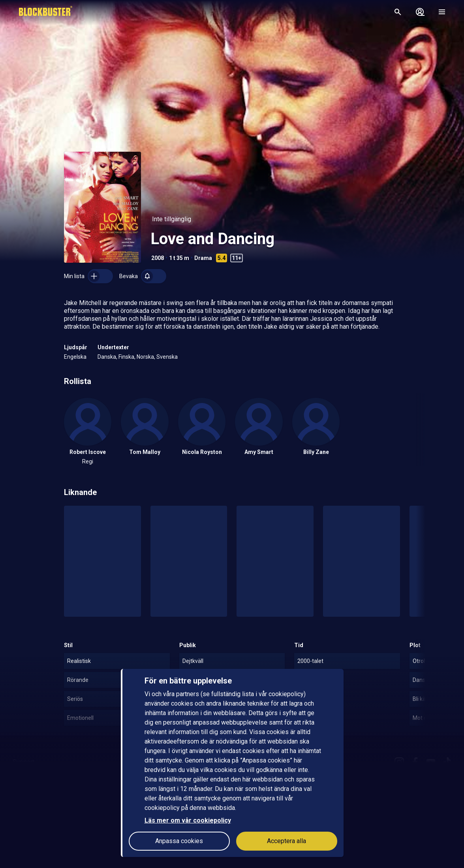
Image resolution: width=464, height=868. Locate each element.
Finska (126, 357)
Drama (203, 258)
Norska (145, 357)
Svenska (167, 357)
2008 (158, 258)
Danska (107, 357)
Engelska (75, 357)
